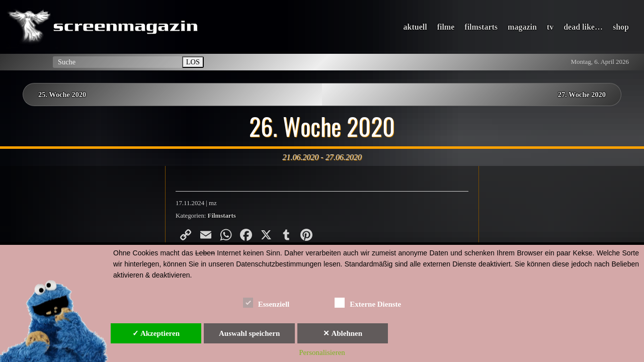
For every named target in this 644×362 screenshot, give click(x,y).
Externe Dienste (368, 302)
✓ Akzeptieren (156, 333)
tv (550, 27)
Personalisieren (322, 352)
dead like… (583, 27)
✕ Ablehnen (343, 333)
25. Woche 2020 (62, 95)
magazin (522, 27)
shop (621, 27)
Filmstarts (222, 216)
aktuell (415, 27)
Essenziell (266, 302)
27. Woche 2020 (582, 95)
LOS (193, 62)
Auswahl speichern (249, 333)
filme (446, 27)
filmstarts (481, 27)
